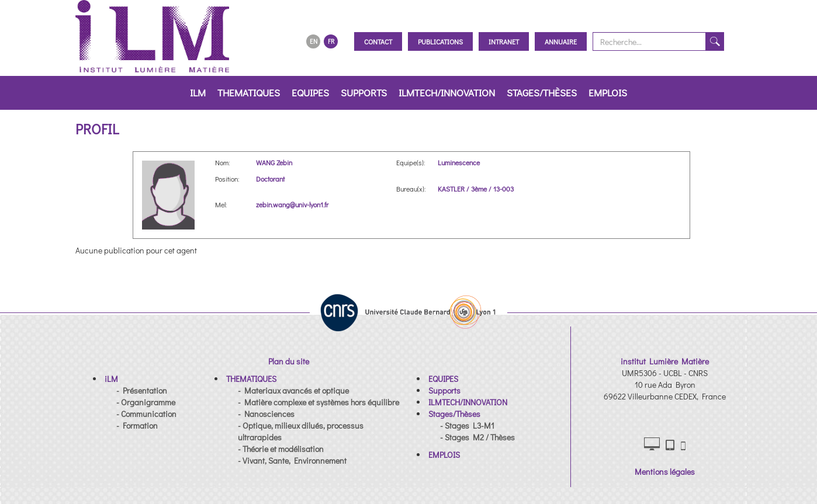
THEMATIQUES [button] (249, 93)
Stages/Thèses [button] (542, 93)
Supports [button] (364, 93)
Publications (440, 41)
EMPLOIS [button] (608, 93)
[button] (111, 379)
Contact (378, 41)
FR (331, 41)
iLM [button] (198, 93)
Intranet (504, 41)
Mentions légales (665, 472)
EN (314, 41)
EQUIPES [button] (310, 93)
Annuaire (561, 41)
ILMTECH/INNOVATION (447, 93)
